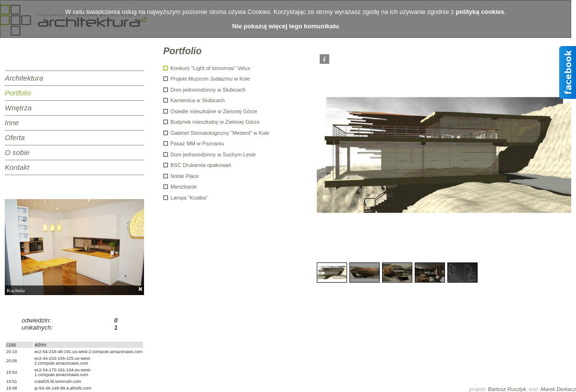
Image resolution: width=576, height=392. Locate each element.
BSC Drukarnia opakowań (201, 165)
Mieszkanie (184, 187)
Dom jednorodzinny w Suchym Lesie (213, 154)
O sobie (17, 152)
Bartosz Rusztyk (507, 389)
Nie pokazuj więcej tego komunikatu (286, 26)
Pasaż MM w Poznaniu (197, 143)
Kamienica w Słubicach (198, 100)
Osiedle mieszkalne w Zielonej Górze (214, 111)
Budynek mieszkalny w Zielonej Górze (215, 122)
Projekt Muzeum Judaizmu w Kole (210, 79)
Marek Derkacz (558, 389)
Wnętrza (18, 108)
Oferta (15, 137)
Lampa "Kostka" (189, 198)
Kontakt (17, 167)
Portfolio (18, 93)
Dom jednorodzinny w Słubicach (208, 90)
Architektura (24, 78)
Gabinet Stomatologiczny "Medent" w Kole (220, 133)
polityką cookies (480, 12)
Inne (12, 123)
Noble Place (185, 176)
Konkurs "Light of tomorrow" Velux (210, 68)
